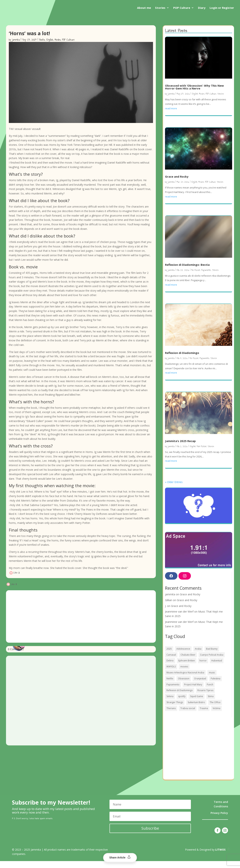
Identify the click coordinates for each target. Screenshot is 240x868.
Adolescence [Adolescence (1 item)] (183, 656)
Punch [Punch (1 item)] (210, 691)
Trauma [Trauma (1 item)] (204, 715)
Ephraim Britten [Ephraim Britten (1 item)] (187, 667)
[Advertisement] (81, 623)
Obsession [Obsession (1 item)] (184, 685)
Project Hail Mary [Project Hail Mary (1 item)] (193, 691)
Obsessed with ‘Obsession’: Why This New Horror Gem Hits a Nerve (194, 94)
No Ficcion (196, 277)
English (50, 47)
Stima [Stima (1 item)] (211, 703)
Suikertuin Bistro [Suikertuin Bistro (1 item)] (196, 709)
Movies (58, 47)
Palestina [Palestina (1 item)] (216, 685)
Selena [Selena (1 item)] (170, 703)
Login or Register (222, 8)
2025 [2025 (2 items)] (169, 656)
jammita (16, 47)
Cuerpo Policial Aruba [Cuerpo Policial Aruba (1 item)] (212, 662)
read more (171, 115)
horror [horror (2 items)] (203, 667)
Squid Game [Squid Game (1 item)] (197, 703)
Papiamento (206, 277)
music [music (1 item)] (212, 679)
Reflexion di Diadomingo (182, 360)
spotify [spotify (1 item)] (182, 703)
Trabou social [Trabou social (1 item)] (188, 715)
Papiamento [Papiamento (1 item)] (173, 691)
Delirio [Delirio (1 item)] (170, 667)
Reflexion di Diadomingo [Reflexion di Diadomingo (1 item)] (180, 697)
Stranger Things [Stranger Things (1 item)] (175, 709)
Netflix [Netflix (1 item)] (170, 685)
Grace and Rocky (177, 183)
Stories (160, 8)
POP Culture (182, 8)
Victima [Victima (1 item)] (216, 715)
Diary (202, 8)
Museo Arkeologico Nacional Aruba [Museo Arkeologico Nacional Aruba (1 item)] (185, 679)
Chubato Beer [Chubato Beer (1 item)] (188, 662)
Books (42, 47)
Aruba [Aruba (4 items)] (198, 656)
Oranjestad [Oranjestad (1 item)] (200, 685)
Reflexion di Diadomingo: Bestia (187, 272)
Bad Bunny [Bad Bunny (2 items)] (212, 656)
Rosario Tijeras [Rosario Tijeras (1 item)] (205, 697)
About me (144, 8)
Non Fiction (202, 453)
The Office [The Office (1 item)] (215, 709)
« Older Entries (174, 489)
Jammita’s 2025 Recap (180, 448)
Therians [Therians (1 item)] (171, 715)
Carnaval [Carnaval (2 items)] (171, 662)
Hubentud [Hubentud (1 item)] (217, 667)
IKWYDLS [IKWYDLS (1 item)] (171, 673)
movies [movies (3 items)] (184, 673)
